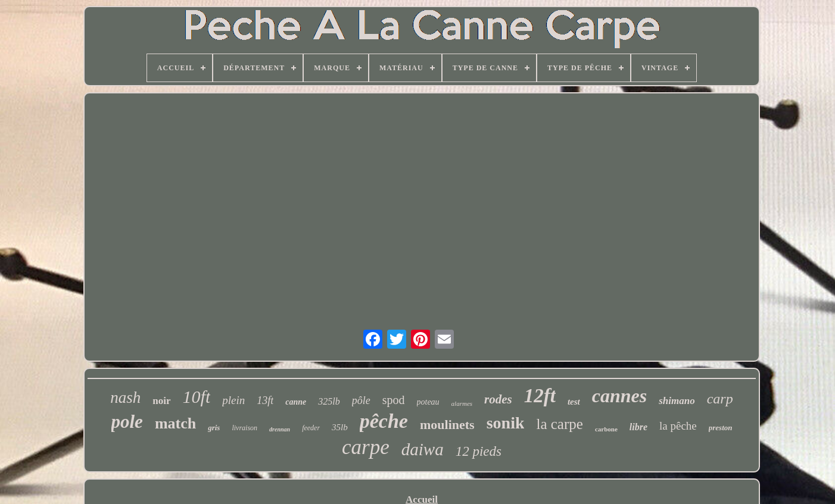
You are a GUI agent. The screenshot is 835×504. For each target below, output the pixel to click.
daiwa (423, 449)
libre (638, 427)
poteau (428, 402)
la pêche (678, 426)
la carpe (559, 424)
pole (127, 422)
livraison (244, 428)
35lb (340, 427)
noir (161, 401)
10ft (197, 397)
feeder (311, 428)
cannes (619, 396)
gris (214, 428)
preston (721, 428)
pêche (384, 421)
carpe (366, 447)
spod (394, 400)
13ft (265, 400)
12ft (540, 396)
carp (720, 399)
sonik (506, 423)
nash (125, 397)
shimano (677, 401)
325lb (329, 401)
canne (296, 402)
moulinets (447, 425)
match (175, 423)
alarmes (462, 403)
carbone (606, 429)
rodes (498, 399)
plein (233, 400)
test (574, 402)
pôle (361, 400)
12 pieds (479, 451)
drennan (280, 429)
